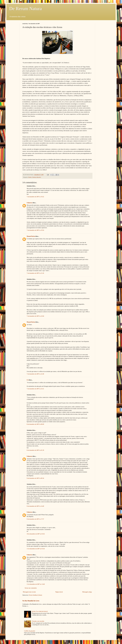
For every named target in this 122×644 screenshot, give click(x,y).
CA (28, 380)
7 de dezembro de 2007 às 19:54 (35, 230)
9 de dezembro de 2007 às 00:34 (35, 478)
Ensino (30, 177)
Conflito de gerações (30, 631)
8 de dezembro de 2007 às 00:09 (35, 424)
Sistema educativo (37, 177)
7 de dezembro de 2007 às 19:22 (35, 197)
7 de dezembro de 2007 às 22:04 (35, 316)
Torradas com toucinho (38, 621)
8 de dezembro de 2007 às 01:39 (35, 450)
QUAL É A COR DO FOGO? (40, 612)
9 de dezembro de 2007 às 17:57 (35, 519)
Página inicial (59, 592)
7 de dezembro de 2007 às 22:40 (35, 374)
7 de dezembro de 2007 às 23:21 (35, 389)
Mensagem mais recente (29, 592)
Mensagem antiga (87, 592)
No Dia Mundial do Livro (31, 601)
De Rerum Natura (25, 9)
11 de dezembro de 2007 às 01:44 (36, 549)
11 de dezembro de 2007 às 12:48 (36, 584)
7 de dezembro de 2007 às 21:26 (35, 273)
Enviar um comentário (31, 588)
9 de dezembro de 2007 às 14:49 (35, 506)
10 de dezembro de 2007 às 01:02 (36, 534)
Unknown (29, 203)
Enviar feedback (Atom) (36, 595)
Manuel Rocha (31, 236)
